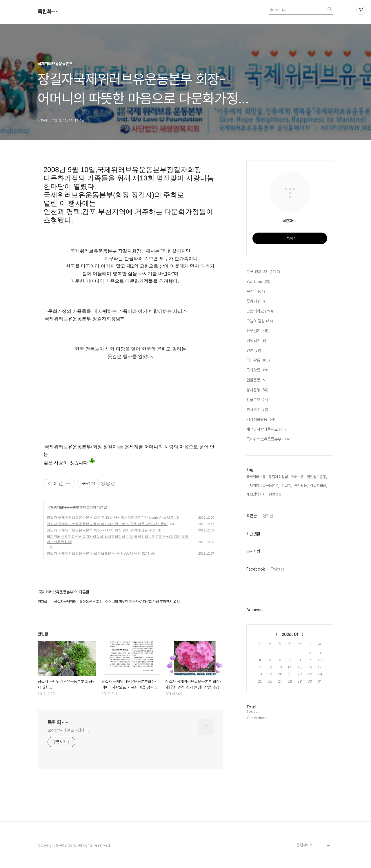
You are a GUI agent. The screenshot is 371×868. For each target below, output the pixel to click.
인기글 (268, 516)
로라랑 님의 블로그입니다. (68, 730)
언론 (254, 351)
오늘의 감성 (260, 321)
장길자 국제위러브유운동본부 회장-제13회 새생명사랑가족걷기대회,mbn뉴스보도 (110, 518)
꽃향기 (256, 301)
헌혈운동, (275, 494)
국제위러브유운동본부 (63, 507)
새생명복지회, (256, 494)
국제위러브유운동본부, (263, 486)
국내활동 (258, 361)
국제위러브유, (256, 477)
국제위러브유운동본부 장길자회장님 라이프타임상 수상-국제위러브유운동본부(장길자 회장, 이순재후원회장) (118, 539)
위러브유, (298, 477)
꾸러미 (256, 292)
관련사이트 (304, 845)
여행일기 (256, 341)
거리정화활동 (261, 420)
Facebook (256, 569)
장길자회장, (319, 486)
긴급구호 (257, 400)
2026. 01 (290, 635)
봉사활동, (301, 486)
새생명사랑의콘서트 (266, 430)
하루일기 (257, 331)
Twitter (278, 569)
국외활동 (258, 370)
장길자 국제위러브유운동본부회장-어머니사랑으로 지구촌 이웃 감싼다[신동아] (108, 524)
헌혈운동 (257, 380)
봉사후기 (257, 410)
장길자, (287, 486)
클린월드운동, (317, 477)
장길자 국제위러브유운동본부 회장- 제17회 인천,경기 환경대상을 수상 (101, 530)
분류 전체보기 (263, 272)
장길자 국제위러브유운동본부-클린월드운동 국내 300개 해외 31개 (98, 553)
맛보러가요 (260, 311)
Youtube (258, 282)
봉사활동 (257, 390)
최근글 (252, 516)
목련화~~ (48, 12)
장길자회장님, (279, 477)
